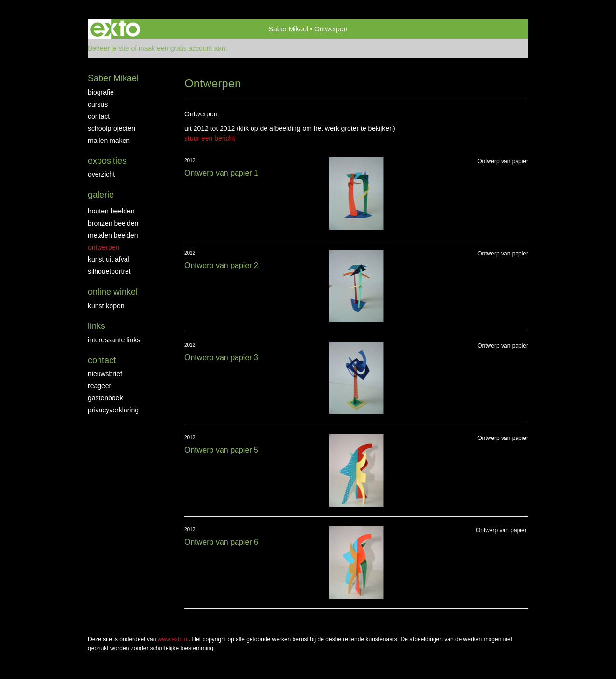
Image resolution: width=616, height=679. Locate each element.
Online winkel (113, 292)
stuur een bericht (210, 138)
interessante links (114, 340)
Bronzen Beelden (113, 223)
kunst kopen (106, 306)
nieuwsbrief (105, 374)
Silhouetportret (109, 271)
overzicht (101, 174)
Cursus (98, 104)
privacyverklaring (113, 410)
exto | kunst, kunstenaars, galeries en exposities (115, 29)
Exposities (107, 161)
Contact (99, 116)
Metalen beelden (113, 235)
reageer (99, 386)
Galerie (101, 195)
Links (97, 326)
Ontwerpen (104, 247)
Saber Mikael (289, 29)
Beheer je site (109, 48)
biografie (101, 92)
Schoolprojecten (112, 128)
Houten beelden (111, 211)
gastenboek (105, 398)
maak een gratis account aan (182, 48)
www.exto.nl (173, 639)
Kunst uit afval (109, 259)
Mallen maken (109, 141)
